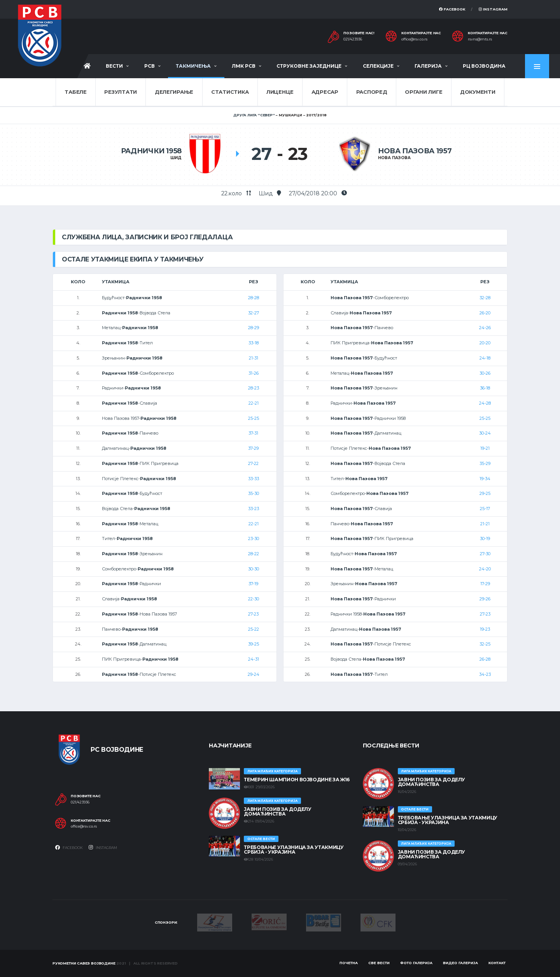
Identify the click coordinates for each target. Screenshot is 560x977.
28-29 (254, 328)
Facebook (452, 9)
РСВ (150, 66)
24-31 (254, 659)
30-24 (485, 433)
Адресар (325, 92)
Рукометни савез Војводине (84, 963)
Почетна (349, 963)
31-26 (254, 373)
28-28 (254, 298)
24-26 (485, 328)
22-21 (254, 403)
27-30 (485, 554)
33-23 (254, 509)
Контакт (497, 963)
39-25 (254, 644)
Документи (478, 92)
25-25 (254, 418)
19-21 (485, 448)
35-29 (485, 463)
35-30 (254, 493)
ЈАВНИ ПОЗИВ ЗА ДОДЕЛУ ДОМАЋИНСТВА (277, 811)
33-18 (254, 343)
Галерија (428, 66)
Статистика (230, 92)
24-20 (485, 569)
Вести (114, 66)
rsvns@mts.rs (480, 39)
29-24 (254, 674)
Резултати (121, 92)
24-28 (485, 403)
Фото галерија (416, 963)
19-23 (485, 629)
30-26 (485, 373)
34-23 (485, 674)
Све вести (379, 963)
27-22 (253, 463)
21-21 (485, 524)
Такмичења (193, 66)
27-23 (253, 614)
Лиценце (280, 92)
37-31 (253, 433)
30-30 (254, 569)
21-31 (254, 358)
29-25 (485, 493)
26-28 (485, 659)
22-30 (254, 599)
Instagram (493, 9)
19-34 (485, 479)
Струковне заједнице (309, 66)
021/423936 (353, 39)
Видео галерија (460, 963)
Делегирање (174, 92)
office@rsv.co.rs (414, 39)
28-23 (254, 388)
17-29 (485, 584)
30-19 (485, 538)
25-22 (254, 629)
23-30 (254, 538)
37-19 (253, 584)
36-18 (485, 388)
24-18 (485, 358)
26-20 (485, 313)
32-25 (485, 644)
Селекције (378, 66)
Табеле (75, 92)
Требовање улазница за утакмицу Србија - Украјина (294, 850)
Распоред (372, 92)
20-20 (485, 343)
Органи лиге (423, 92)
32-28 (485, 298)
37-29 (253, 448)
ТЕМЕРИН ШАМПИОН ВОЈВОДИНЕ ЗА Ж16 (297, 780)
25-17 (485, 509)
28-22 (254, 554)
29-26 (485, 599)
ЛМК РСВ (244, 66)
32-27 (254, 313)
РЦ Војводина (484, 66)
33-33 (254, 479)
